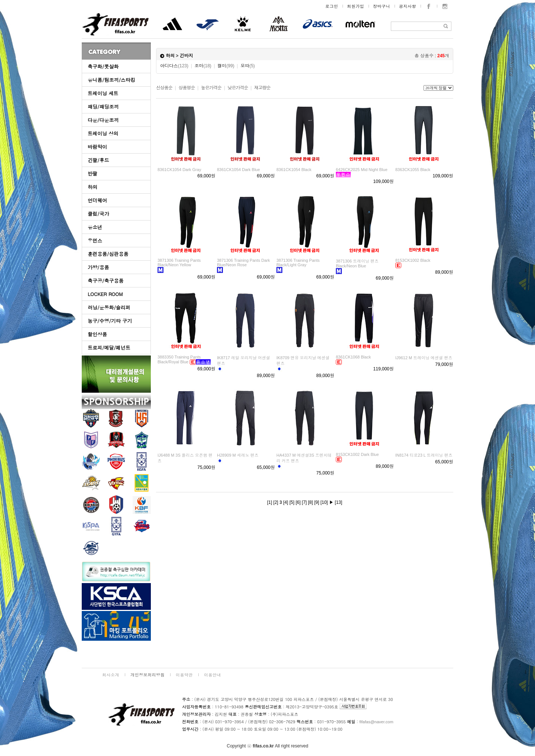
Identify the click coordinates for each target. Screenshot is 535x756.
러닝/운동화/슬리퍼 (109, 307)
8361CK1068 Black (353, 357)
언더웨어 (97, 200)
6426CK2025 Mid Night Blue (362, 170)
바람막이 (97, 147)
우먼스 (95, 240)
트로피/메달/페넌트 (109, 348)
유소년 (95, 227)
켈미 (226, 66)
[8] (310, 502)
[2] (276, 502)
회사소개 (111, 675)
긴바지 (187, 56)
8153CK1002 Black (413, 260)
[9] (317, 502)
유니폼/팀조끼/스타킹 (111, 80)
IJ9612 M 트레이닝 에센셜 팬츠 (424, 358)
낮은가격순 (238, 88)
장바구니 (382, 6)
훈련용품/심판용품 (108, 254)
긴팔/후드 (98, 160)
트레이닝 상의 (103, 133)
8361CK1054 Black (294, 170)
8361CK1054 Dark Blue (239, 170)
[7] (304, 502)
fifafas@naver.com (376, 722)
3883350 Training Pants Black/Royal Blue (179, 359)
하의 (93, 187)
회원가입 (356, 6)
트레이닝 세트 (103, 93)
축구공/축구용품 (106, 281)
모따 (248, 66)
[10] (324, 502)
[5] (292, 502)
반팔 (93, 173)
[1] (270, 502)
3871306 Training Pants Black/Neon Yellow (179, 263)
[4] (286, 502)
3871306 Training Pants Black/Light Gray (298, 263)
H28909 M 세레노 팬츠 (238, 455)
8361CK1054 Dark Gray (179, 170)
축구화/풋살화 (103, 66)
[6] (298, 502)
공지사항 (408, 6)
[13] (338, 502)
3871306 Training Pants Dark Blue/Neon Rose (243, 263)
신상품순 (164, 88)
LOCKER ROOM (105, 294)
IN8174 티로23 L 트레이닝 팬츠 (424, 455)
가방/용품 (98, 267)
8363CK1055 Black (413, 170)
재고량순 (262, 88)
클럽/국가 (98, 214)
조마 (203, 66)
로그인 (332, 6)
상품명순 (187, 88)
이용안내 (213, 675)
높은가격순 (211, 88)
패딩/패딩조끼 (103, 107)
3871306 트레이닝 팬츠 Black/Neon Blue (357, 263)
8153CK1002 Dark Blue (357, 454)
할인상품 (97, 334)
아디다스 (174, 66)
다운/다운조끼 (103, 120)
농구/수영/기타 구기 (110, 321)
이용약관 (184, 675)
